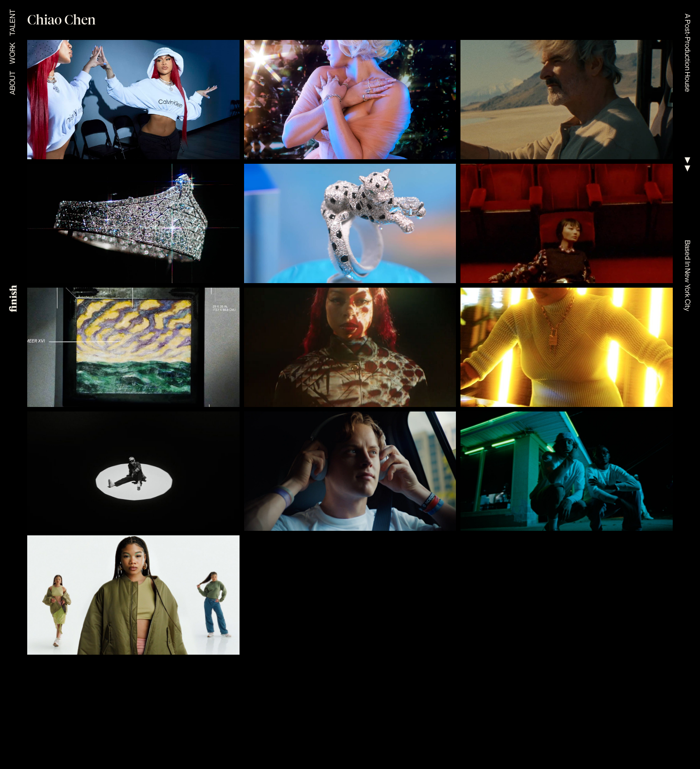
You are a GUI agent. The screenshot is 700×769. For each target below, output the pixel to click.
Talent (12, 22)
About (12, 83)
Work (12, 53)
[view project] (133, 100)
